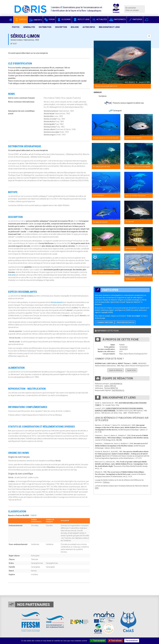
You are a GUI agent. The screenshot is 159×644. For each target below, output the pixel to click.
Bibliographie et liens (109, 27)
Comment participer (105, 322)
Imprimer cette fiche (107, 331)
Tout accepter (98, 641)
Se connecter (131, 8)
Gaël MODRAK (115, 384)
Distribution (45, 27)
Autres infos (89, 27)
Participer (135, 19)
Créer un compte (132, 10)
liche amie (12, 275)
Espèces (21, 19)
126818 (33, 515)
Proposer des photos (125, 322)
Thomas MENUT (110, 388)
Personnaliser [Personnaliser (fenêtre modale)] (132, 641)
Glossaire (64, 19)
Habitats (35, 20)
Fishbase (106, 482)
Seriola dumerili (57, 302)
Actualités (99, 19)
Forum (49, 19)
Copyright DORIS (107, 312)
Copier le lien (131, 370)
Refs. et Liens (81, 19)
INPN (97, 488)
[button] (146, 20)
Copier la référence (116, 370)
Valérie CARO (109, 386)
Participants (117, 19)
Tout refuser (115, 641)
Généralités (29, 27)
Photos (16, 27)
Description (61, 27)
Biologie (75, 27)
